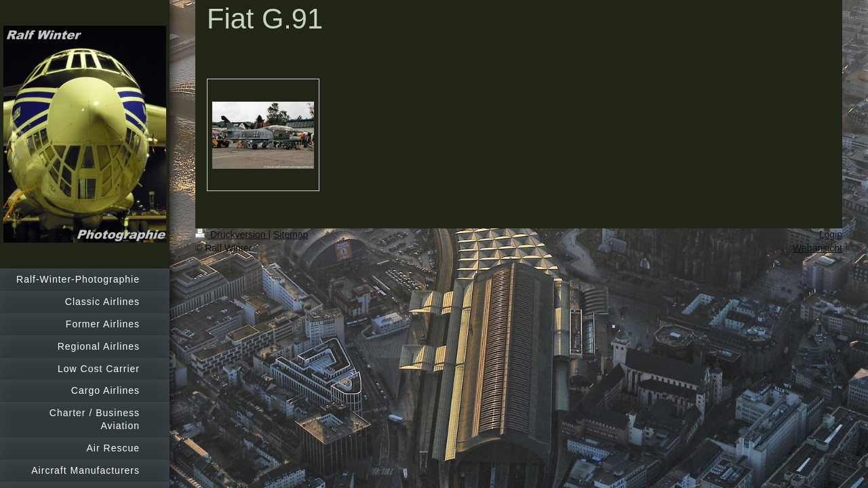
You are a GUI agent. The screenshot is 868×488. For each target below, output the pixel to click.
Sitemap (291, 235)
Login (831, 235)
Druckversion (232, 235)
